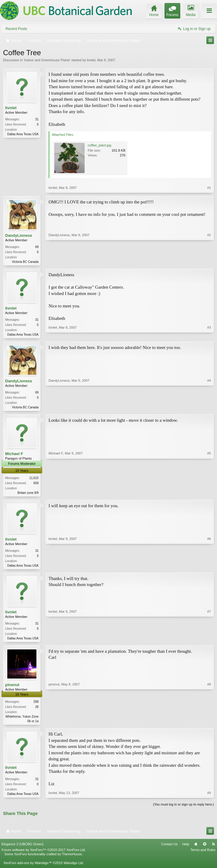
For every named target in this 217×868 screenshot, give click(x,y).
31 (37, 119)
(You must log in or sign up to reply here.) (183, 809)
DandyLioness (19, 235)
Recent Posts (16, 29)
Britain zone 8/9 (28, 495)
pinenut (12, 688)
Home (196, 849)
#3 (209, 334)
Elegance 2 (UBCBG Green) (22, 849)
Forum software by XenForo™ (44, 854)
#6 (209, 567)
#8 (209, 724)
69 (37, 247)
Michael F (14, 456)
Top (205, 849)
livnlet (91, 60)
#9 (209, 797)
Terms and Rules (203, 854)
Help (186, 849)
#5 (209, 494)
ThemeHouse (72, 859)
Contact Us (169, 849)
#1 (209, 188)
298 (36, 705)
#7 (209, 641)
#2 (209, 261)
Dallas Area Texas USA (23, 134)
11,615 (34, 480)
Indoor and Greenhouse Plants (47, 60)
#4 (209, 408)
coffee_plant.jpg (99, 145)
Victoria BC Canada (25, 262)
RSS (213, 849)
